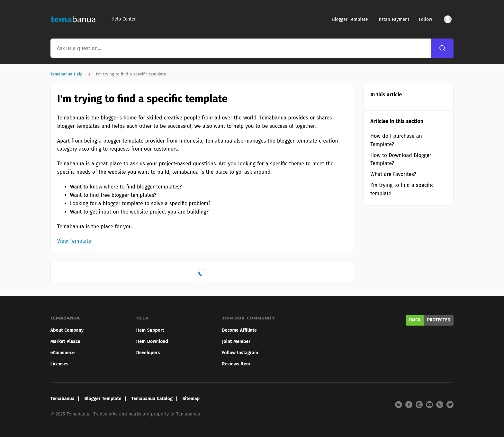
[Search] (442, 48)
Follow (425, 19)
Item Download (152, 341)
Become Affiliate (239, 330)
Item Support (150, 330)
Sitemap (191, 399)
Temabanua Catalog (152, 399)
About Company (67, 330)
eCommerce (63, 353)
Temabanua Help (67, 74)
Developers (148, 353)
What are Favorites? (393, 174)
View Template (74, 241)
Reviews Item (236, 364)
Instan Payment (393, 19)
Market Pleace (65, 341)
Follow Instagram (240, 353)
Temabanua (63, 399)
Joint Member (236, 341)
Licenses (59, 364)
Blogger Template (350, 19)
